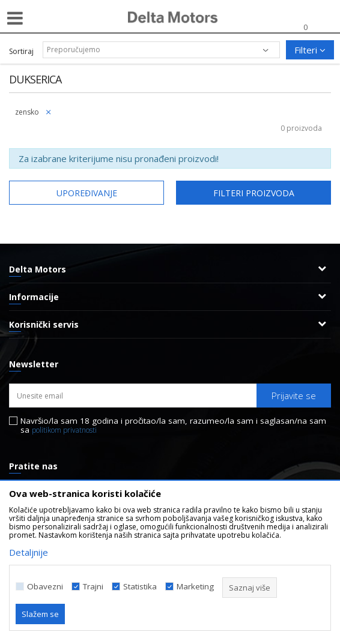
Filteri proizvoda (254, 193)
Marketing (195, 587)
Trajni (93, 587)
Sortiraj (21, 51)
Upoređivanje (87, 193)
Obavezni (45, 587)
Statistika (140, 587)
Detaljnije (29, 552)
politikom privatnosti (64, 430)
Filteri (310, 50)
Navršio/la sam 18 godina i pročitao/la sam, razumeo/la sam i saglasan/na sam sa (173, 426)
